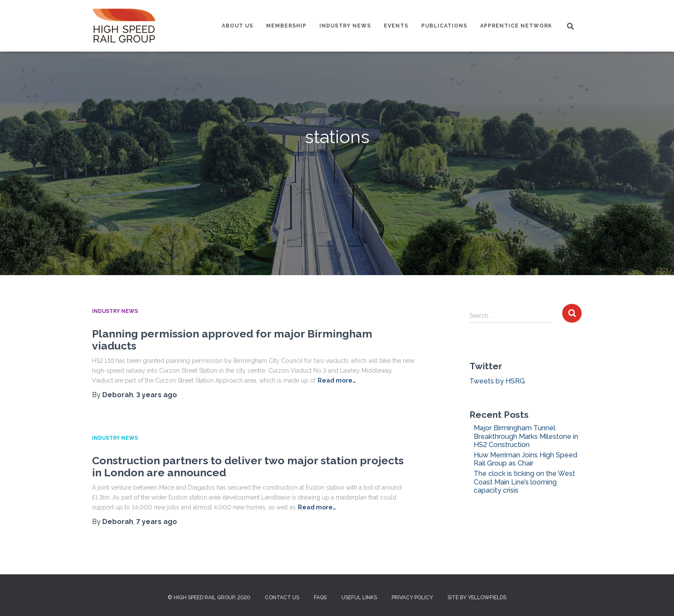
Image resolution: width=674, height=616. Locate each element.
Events (396, 26)
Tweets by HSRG (497, 381)
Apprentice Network (516, 26)
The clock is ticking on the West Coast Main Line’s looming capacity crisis (524, 482)
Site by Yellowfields (477, 598)
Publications (444, 26)
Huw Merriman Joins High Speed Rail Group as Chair (525, 459)
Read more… (337, 380)
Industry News (345, 26)
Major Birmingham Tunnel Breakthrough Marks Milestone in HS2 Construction (526, 436)
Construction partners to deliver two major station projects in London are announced (248, 466)
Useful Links (359, 598)
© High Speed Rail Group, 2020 (209, 598)
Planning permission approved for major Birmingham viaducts (232, 340)
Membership (286, 26)
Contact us (282, 598)
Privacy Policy (412, 598)
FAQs (320, 598)
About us (237, 26)
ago (157, 395)
